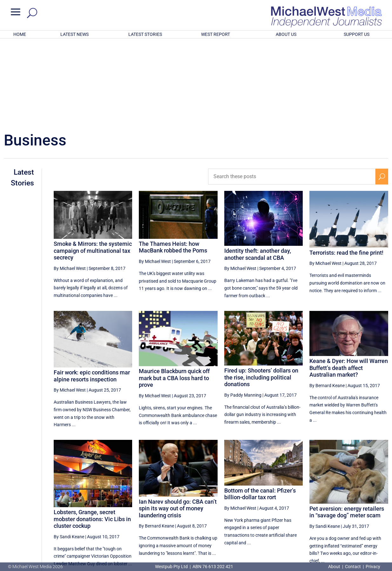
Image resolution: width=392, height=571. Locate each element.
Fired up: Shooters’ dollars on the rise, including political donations (261, 294)
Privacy (373, 567)
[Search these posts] (292, 93)
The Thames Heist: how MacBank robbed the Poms (173, 164)
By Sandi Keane (69, 453)
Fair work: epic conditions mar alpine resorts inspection (92, 293)
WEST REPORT (216, 34)
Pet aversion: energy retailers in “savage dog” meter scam (347, 429)
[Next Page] (382, 508)
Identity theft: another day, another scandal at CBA (258, 171)
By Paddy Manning (243, 312)
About (335, 567)
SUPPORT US (357, 34)
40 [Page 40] (367, 508)
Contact (353, 567)
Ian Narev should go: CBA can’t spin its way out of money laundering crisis (178, 425)
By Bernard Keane (327, 302)
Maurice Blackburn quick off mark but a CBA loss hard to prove (174, 295)
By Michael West (70, 185)
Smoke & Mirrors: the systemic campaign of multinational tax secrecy (93, 167)
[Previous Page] (288, 508)
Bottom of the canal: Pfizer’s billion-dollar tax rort (260, 411)
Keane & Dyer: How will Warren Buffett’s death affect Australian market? (349, 285)
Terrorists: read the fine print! (346, 169)
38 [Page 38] (335, 508)
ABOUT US (286, 34)
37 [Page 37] (319, 508)
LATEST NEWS (74, 34)
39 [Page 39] (351, 508)
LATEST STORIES (145, 34)
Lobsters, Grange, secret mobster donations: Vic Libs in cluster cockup (92, 436)
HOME (20, 34)
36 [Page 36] (303, 508)
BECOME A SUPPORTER (360, 531)
